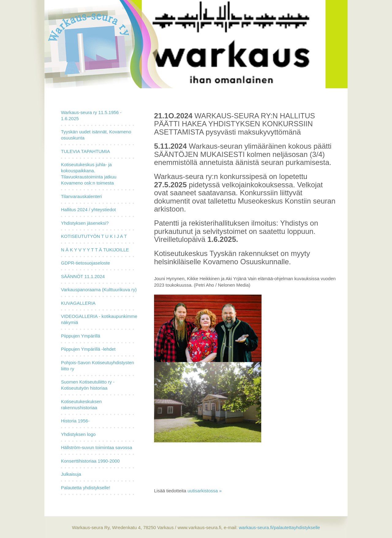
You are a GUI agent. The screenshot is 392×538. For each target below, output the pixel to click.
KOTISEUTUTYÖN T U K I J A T (94, 236)
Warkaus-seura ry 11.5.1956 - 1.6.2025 (91, 115)
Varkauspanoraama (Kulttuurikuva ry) (99, 290)
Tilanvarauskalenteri (81, 196)
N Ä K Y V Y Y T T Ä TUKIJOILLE (95, 250)
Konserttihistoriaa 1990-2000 (90, 461)
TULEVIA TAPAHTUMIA (85, 151)
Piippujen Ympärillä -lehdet (88, 349)
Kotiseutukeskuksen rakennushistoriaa (81, 404)
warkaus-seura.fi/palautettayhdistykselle (279, 527)
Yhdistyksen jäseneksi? (85, 223)
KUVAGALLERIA (78, 303)
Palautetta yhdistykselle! (86, 488)
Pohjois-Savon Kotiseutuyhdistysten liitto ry (97, 366)
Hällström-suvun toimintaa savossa (97, 447)
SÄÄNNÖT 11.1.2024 (83, 276)
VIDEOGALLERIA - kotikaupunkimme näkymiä (99, 319)
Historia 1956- (75, 421)
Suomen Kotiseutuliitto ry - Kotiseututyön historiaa (88, 385)
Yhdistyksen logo (78, 434)
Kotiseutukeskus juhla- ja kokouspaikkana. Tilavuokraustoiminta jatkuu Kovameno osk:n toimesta (89, 174)
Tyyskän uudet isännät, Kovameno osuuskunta (96, 135)
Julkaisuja (71, 474)
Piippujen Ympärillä (81, 336)
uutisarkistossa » (205, 491)
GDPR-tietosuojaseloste (85, 263)
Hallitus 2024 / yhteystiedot (88, 210)
